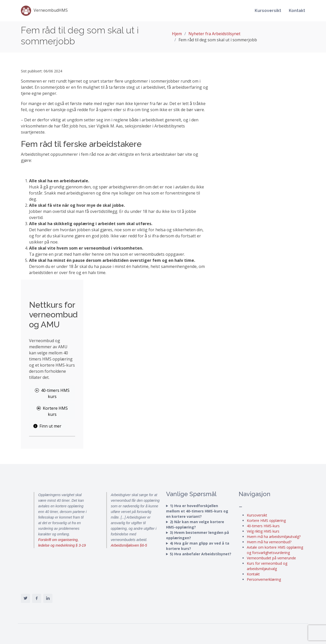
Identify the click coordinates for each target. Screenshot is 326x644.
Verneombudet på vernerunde (271, 558)
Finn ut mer (47, 426)
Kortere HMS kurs (52, 411)
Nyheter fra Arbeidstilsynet (214, 34)
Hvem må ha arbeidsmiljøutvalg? (274, 537)
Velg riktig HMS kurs (263, 531)
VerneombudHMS (44, 11)
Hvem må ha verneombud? (269, 542)
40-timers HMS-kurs (263, 526)
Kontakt (297, 11)
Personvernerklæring (264, 579)
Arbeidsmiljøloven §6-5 (129, 545)
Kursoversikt (268, 11)
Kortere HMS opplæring (266, 520)
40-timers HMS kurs (52, 393)
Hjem (177, 34)
